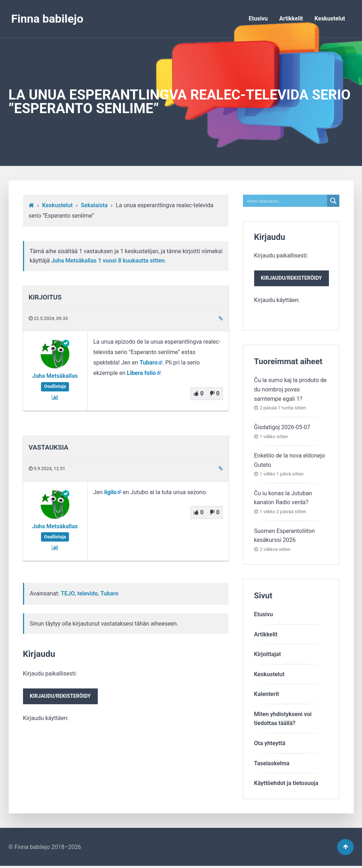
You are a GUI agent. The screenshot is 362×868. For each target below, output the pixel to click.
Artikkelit (291, 18)
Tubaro (148, 363)
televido (88, 593)
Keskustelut (330, 18)
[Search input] (285, 201)
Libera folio (141, 373)
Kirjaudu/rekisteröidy (62, 697)
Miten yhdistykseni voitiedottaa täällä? (283, 720)
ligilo (111, 492)
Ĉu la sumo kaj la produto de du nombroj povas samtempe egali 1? (290, 390)
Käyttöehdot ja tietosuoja (286, 784)
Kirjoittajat (268, 655)
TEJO (68, 593)
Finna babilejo (47, 19)
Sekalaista (94, 205)
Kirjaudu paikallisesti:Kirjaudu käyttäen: (62, 696)
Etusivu (258, 18)
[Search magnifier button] (333, 201)
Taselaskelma (272, 764)
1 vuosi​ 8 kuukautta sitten (131, 261)
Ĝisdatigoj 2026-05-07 (282, 428)
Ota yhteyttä (270, 744)
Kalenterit (267, 695)
